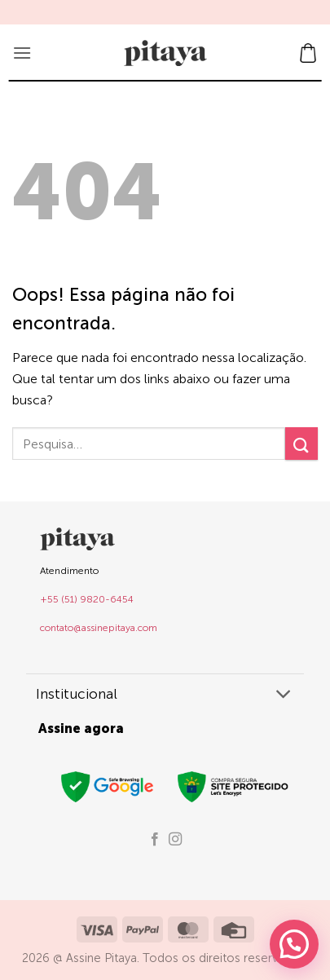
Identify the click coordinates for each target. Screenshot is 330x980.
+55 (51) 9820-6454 (87, 599)
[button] (22, 53)
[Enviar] (301, 443)
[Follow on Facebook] (155, 840)
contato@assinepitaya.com (99, 628)
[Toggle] (284, 696)
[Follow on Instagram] (175, 840)
